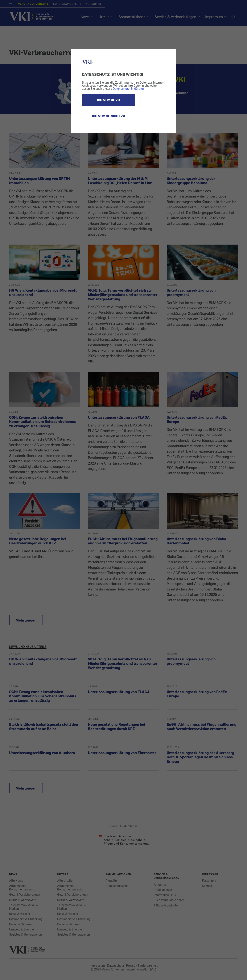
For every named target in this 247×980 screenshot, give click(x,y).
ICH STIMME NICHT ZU (109, 116)
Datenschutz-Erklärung (128, 89)
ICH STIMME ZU (108, 100)
